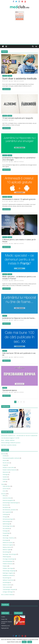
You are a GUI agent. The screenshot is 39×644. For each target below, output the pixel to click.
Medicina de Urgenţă (8, 545)
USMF (4, 482)
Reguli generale (5, 628)
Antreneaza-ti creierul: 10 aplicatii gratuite (19, 199)
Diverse (10, 76)
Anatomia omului (7, 498)
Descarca (3, 494)
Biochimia (5, 505)
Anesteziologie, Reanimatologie (10, 503)
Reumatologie (6, 578)
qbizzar (12, 81)
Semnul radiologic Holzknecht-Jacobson (11, 443)
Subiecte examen (7, 585)
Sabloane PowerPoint (8, 580)
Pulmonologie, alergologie (9, 571)
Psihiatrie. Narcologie (8, 568)
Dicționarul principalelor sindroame (11, 458)
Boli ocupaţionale (7, 512)
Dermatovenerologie (8, 519)
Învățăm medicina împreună (9, 470)
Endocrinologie (6, 521)
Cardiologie (5, 514)
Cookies (3, 617)
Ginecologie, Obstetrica (8, 538)
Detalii (30, 642)
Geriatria (5, 536)
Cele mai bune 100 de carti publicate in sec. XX (19, 354)
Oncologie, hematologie (9, 559)
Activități (5, 456)
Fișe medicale (6, 528)
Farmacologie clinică (8, 526)
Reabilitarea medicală (8, 575)
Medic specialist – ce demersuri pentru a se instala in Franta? (19, 277)
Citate (3, 484)
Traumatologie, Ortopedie (9, 589)
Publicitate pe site (5, 626)
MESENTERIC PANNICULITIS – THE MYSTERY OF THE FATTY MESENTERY (19, 436)
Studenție (5, 479)
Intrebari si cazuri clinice (8, 467)
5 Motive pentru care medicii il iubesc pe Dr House (19, 240)
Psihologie (5, 475)
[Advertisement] (19, 33)
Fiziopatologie (6, 533)
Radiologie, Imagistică (8, 573)
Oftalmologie (6, 557)
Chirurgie (5, 517)
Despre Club (4, 619)
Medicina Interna (7, 547)
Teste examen (6, 587)
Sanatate (5, 477)
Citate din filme (6, 486)
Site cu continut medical (7, 595)
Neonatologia (6, 552)
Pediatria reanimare (7, 564)
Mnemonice (6, 472)
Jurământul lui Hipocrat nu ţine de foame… (19, 318)
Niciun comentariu (19, 81)
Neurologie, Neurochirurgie (9, 554)
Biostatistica (6, 507)
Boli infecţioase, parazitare (9, 510)
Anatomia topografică (8, 500)
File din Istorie (6, 463)
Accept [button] (24, 642)
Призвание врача (10, 390)
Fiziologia (5, 531)
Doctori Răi (5, 489)
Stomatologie (6, 582)
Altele (4, 496)
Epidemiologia (6, 524)
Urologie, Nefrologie (8, 592)
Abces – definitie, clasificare (8, 440)
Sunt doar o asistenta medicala (19, 78)
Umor (4, 491)
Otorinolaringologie (7, 561)
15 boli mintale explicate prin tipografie (18, 118)
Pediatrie (5, 566)
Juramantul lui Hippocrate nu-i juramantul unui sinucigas (19, 159)
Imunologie (5, 540)
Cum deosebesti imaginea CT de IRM (10, 438)
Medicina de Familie (7, 543)
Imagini (4, 465)
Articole (5, 76)
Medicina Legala (7, 550)
